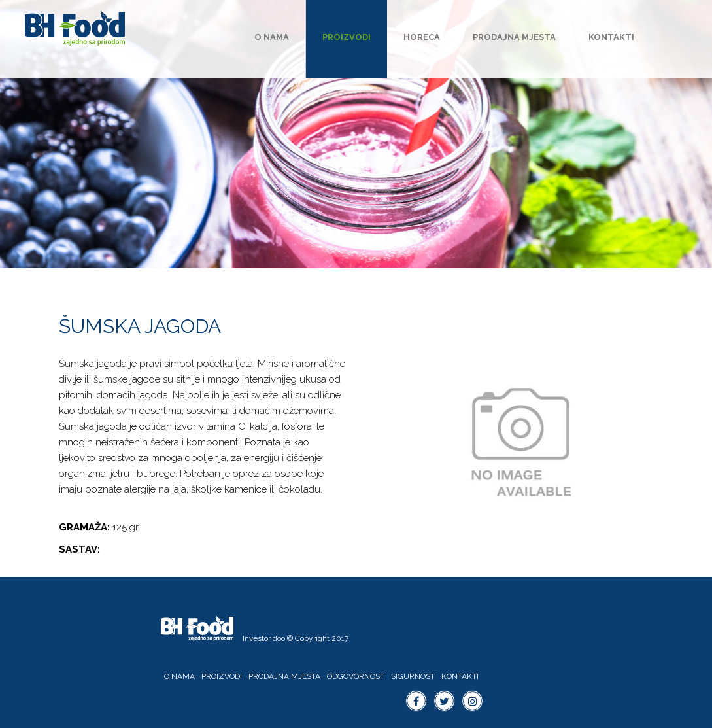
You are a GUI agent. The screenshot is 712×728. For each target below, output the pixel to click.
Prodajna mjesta (514, 37)
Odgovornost (356, 676)
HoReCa (422, 37)
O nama (272, 37)
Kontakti (611, 37)
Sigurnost (413, 676)
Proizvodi (347, 37)
